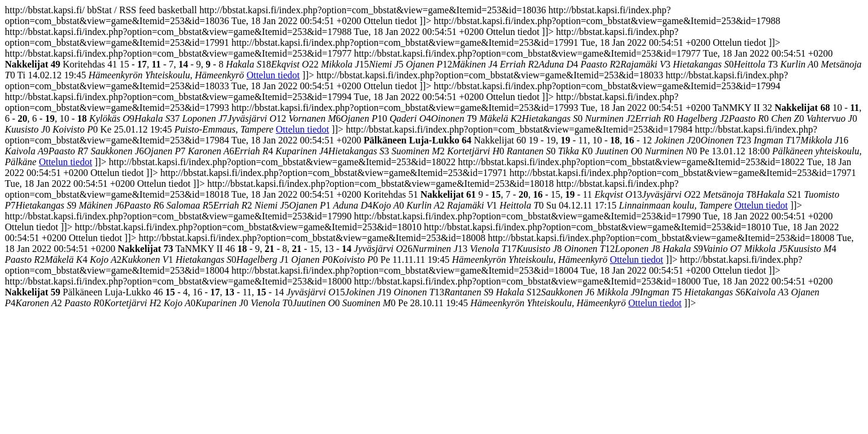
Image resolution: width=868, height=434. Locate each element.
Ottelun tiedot (273, 75)
